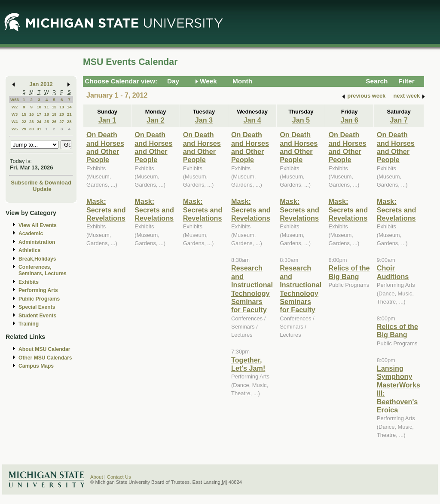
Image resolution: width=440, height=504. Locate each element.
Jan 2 (155, 120)
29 (24, 129)
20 (62, 114)
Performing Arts (38, 290)
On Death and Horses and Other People (105, 147)
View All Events (38, 225)
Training (29, 324)
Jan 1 (107, 120)
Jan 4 (252, 120)
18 (47, 114)
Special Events (37, 307)
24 (39, 121)
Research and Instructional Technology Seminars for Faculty (252, 289)
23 (32, 121)
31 (39, 129)
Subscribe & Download (41, 183)
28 (69, 121)
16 (32, 114)
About (97, 477)
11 (47, 107)
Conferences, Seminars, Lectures (43, 270)
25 (47, 121)
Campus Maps (36, 366)
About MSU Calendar (44, 349)
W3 (15, 114)
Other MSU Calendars (45, 358)
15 (24, 114)
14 (69, 107)
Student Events (37, 316)
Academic (31, 234)
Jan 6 (349, 120)
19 (54, 114)
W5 (15, 129)
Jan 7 (399, 120)
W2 (15, 107)
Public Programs (39, 299)
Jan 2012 (41, 84)
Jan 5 (301, 120)
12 (54, 107)
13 (62, 107)
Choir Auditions (393, 272)
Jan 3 (204, 120)
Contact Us (119, 477)
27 (62, 121)
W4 (15, 121)
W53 (15, 100)
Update (42, 189)
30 (32, 129)
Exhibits (29, 282)
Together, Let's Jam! (248, 364)
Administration (37, 242)
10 (39, 107)
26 (54, 121)
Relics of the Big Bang (349, 272)
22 (24, 121)
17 (39, 114)
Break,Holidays (37, 259)
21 (69, 114)
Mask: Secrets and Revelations (106, 210)
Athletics (29, 250)
